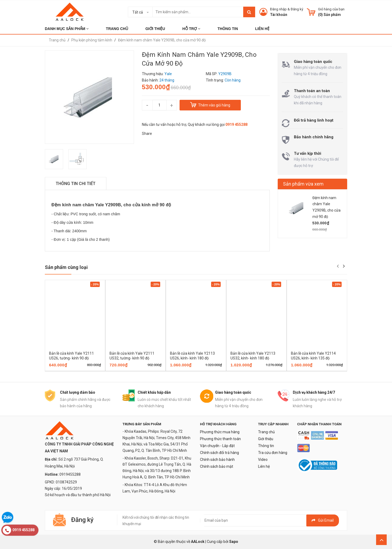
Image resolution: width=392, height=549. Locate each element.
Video (263, 460)
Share (147, 134)
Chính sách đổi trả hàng (219, 453)
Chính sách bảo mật (217, 466)
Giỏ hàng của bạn (331, 9)
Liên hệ (264, 466)
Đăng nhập (278, 9)
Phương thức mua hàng (220, 432)
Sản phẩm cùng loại (66, 267)
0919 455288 (236, 125)
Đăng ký (297, 9)
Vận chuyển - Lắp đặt (217, 446)
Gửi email (323, 520)
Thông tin (266, 446)
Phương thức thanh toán (220, 439)
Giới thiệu (266, 439)
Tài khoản (279, 15)
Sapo (234, 542)
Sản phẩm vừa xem (303, 184)
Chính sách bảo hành (217, 460)
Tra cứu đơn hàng (273, 453)
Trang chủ (266, 432)
